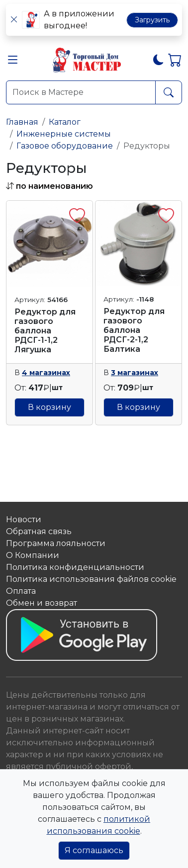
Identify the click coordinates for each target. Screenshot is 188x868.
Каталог (65, 122)
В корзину (49, 407)
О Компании (33, 555)
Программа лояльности (56, 543)
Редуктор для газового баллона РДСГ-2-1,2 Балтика (134, 330)
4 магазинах (46, 373)
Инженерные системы (64, 134)
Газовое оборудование (65, 146)
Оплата (21, 591)
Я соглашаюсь (94, 850)
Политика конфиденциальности (75, 567)
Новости (24, 519)
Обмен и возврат (42, 603)
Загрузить (152, 20)
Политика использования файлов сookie (91, 579)
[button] (13, 62)
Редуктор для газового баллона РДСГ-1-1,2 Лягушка (45, 331)
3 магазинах (135, 373)
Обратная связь (39, 531)
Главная (22, 122)
